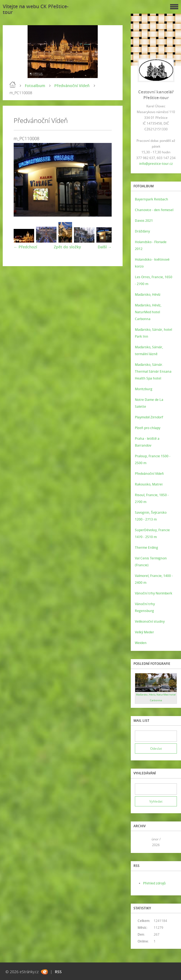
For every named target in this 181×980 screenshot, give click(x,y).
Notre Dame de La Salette (149, 403)
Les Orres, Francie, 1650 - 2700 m (154, 280)
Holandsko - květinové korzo (152, 263)
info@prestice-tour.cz (156, 164)
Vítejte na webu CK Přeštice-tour (36, 9)
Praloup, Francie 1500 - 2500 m (153, 459)
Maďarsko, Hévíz (148, 294)
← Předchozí (25, 247)
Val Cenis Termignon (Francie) (151, 562)
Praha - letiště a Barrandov (147, 442)
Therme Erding (146, 548)
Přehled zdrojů (154, 883)
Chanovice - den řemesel (154, 210)
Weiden (141, 643)
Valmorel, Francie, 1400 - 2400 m (154, 579)
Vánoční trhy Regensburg (145, 607)
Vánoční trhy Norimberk (154, 593)
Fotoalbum (35, 86)
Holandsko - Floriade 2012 (151, 245)
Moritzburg (144, 389)
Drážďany (142, 231)
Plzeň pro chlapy (148, 428)
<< (141, 842)
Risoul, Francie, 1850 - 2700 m (152, 498)
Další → (105, 247)
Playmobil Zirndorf (149, 417)
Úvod (13, 85)
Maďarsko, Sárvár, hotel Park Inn (153, 333)
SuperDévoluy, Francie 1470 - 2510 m (152, 533)
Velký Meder (144, 632)
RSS (58, 972)
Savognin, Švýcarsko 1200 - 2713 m (151, 516)
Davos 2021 (144, 221)
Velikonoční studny (150, 621)
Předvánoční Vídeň (72, 86)
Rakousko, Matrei (149, 484)
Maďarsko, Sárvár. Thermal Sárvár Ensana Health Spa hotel (153, 371)
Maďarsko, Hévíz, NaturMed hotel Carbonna (148, 312)
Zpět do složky (67, 247)
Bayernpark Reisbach (152, 199)
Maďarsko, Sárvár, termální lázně (149, 350)
